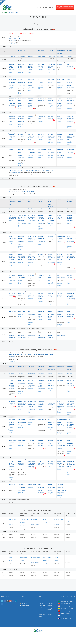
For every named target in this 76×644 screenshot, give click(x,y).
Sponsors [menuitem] (50, 606)
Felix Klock (21, 406)
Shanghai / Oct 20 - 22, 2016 (65, 611)
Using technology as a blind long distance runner (71, 82)
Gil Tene (20, 280)
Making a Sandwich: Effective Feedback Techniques (60, 313)
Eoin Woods (11, 374)
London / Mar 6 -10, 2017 (64, 618)
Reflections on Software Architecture (22, 191)
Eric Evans (50, 491)
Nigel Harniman (70, 277)
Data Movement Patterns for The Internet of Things (71, 423)
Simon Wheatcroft (71, 87)
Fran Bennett (41, 374)
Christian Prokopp (22, 56)
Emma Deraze (41, 492)
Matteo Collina (31, 421)
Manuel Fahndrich (22, 123)
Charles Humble (12, 56)
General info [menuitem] (24, 601)
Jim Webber (50, 222)
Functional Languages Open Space (41, 100)
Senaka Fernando (71, 298)
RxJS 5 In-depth (32, 484)
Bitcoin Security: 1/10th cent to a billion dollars (51, 258)
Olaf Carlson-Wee (51, 209)
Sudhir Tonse (21, 157)
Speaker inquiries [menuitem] (25, 606)
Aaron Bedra (40, 86)
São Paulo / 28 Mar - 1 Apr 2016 (66, 601)
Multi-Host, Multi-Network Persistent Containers (70, 442)
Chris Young (60, 86)
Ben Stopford (21, 105)
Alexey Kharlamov (22, 71)
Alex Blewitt (21, 374)
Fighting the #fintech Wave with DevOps (12, 441)
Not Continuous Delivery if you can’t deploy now (71, 136)
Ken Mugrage (70, 141)
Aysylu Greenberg (42, 241)
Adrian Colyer (13, 40)
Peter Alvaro (12, 356)
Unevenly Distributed (16, 39)
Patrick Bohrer (21, 491)
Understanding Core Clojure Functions (42, 65)
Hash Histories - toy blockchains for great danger (32, 405)
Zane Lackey (50, 282)
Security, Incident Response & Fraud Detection (50, 203)
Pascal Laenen (31, 466)
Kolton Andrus (12, 358)
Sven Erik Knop (70, 316)
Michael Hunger (70, 241)
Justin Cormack (31, 315)
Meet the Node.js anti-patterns (31, 382)
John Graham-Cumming (15, 172)
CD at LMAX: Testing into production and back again (31, 136)
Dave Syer (69, 261)
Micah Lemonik (12, 295)
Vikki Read (60, 408)
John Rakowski (70, 66)
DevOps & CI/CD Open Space (31, 117)
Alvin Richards (70, 447)
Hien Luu (22, 561)
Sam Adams (31, 141)
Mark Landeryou (61, 494)
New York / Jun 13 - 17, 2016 (65, 606)
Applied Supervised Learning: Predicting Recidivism (41, 442)
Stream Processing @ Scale (22, 50)
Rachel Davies (60, 118)
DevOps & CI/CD (32, 49)
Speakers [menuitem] (45, 7)
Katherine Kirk (60, 56)
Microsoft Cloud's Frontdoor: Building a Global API (12, 258)
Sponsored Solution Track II (70, 201)
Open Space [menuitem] (50, 603)
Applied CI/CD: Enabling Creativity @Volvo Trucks (32, 102)
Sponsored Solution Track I (70, 50)
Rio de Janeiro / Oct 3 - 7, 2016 (65, 609)
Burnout (60, 292)
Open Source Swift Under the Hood (22, 441)
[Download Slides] (13, 44)
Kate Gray (59, 84)
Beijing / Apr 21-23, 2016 (64, 604)
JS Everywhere (32, 419)
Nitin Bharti (70, 56)
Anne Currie (31, 297)
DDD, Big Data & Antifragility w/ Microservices (58, 520)
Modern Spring (69, 518)
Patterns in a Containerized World (32, 237)
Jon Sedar (11, 429)
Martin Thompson (22, 209)
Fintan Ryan (31, 209)
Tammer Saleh (51, 463)
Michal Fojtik (70, 468)
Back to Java (12, 49)
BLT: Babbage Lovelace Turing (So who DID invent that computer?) (31, 171)
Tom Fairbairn (70, 427)
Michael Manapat (42, 388)
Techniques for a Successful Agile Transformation (62, 487)
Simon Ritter (11, 86)
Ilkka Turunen (70, 152)
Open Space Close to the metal (22, 294)
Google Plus (8, 601)
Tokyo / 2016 (62, 616)
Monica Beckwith (12, 136)
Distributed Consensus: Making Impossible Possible (41, 295)
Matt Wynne (60, 139)
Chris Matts (60, 447)
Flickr (13, 601)
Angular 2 (68, 556)
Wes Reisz (11, 209)
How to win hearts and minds (61, 81)
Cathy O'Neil (40, 465)
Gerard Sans (31, 486)
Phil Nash (59, 241)
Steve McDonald (61, 492)
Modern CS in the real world (41, 201)
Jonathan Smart (61, 466)
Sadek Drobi (50, 156)
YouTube (10, 601)
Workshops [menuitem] (42, 603)
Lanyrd (2, 604)
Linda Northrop (13, 193)
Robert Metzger (22, 86)
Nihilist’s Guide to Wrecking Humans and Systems (51, 313)
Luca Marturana (32, 220)
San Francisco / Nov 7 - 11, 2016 (66, 613)
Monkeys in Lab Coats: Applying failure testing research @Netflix (31, 354)
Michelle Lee (40, 447)
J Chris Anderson (32, 409)
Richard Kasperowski (47, 523)
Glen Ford (59, 105)
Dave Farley (31, 56)
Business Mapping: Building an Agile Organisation (61, 442)
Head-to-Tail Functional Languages (41, 50)
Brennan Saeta (12, 280)
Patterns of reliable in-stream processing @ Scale (22, 66)
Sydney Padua (12, 174)
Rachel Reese (50, 444)
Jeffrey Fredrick (61, 426)
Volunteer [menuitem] (50, 614)
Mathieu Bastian (41, 408)
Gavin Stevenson (51, 69)
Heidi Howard (41, 300)
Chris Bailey (21, 489)
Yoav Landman (70, 104)
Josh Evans (11, 240)
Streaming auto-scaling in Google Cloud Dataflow (22, 118)
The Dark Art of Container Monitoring (32, 217)
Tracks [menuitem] (49, 601)
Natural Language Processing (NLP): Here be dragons (41, 487)
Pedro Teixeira (31, 385)
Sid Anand (50, 104)
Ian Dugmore (60, 465)
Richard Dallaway (41, 138)
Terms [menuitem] (49, 612)
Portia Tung (60, 374)
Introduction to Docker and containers (36, 520)
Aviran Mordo (51, 426)
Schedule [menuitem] (38, 7)
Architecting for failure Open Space (51, 81)
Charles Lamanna (12, 262)
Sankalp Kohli (50, 118)
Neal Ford (11, 524)
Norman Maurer (12, 105)
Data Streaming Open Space (21, 135)
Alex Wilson (60, 409)
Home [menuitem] (40, 601)
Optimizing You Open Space (60, 217)
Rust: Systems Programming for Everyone (22, 403)
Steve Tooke (60, 138)
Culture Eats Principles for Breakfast (61, 462)
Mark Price (11, 121)
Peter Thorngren (32, 107)
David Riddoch (21, 313)
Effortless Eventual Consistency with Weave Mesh (41, 219)
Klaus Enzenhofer (71, 385)
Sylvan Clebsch (21, 384)
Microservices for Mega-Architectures (51, 368)
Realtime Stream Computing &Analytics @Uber (21, 152)
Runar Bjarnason (41, 154)
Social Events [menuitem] (42, 606)
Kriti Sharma (11, 470)
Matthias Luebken (32, 240)
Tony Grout (60, 448)
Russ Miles (50, 374)
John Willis (60, 294)
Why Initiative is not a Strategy (71, 382)
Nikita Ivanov (70, 121)
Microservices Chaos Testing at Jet (51, 441)
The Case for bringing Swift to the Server (22, 486)
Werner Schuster (51, 56)
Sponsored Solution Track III (70, 368)
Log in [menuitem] (51, 7)
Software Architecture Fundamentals (12, 520)
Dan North (60, 318)
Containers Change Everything (31, 294)
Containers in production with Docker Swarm (36, 557)
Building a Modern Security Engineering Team (51, 277)
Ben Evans (11, 561)
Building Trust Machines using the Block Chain (12, 384)
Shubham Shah (51, 321)
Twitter (2, 601)
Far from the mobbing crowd (61, 135)
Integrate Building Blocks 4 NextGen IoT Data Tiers (70, 219)
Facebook (5, 601)
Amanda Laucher (41, 56)
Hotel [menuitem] (40, 608)
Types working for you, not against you (42, 135)
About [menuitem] (40, 617)
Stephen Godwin (12, 222)
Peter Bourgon (41, 224)
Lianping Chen (31, 69)
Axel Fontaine (31, 87)
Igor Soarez (31, 387)
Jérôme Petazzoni (35, 524)
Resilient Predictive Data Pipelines (51, 100)
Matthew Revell (31, 374)
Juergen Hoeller (12, 69)
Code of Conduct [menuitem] (43, 612)
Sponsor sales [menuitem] (25, 603)
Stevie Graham (12, 405)
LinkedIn (16, 601)
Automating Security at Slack (51, 294)
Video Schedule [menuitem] (43, 614)
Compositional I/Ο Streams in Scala (42, 151)
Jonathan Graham (42, 68)
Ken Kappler (11, 388)
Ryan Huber (50, 297)
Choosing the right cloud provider (71, 100)
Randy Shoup (60, 209)
